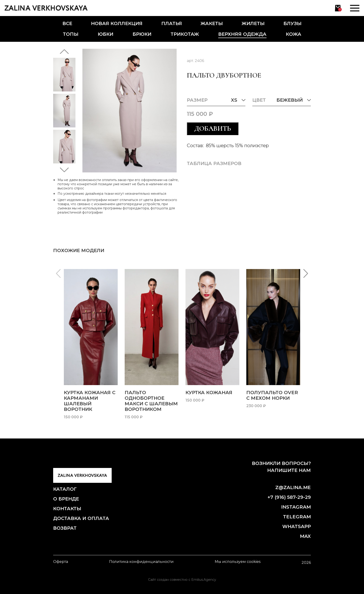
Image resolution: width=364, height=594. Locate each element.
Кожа (294, 34)
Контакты (67, 509)
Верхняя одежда (242, 34)
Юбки (106, 34)
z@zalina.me (293, 487)
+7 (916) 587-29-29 (289, 497)
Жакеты (212, 23)
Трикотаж (185, 34)
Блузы (292, 23)
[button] (64, 52)
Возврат (65, 528)
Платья (172, 23)
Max (305, 536)
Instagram (296, 507)
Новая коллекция (117, 23)
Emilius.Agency (204, 580)
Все (67, 23)
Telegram (297, 517)
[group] (91, 344)
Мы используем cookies (238, 562)
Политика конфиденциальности (141, 562)
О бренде (66, 499)
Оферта (61, 562)
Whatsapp (297, 526)
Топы (71, 34)
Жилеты (253, 23)
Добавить (213, 128)
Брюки (142, 34)
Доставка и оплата (81, 518)
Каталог (65, 489)
